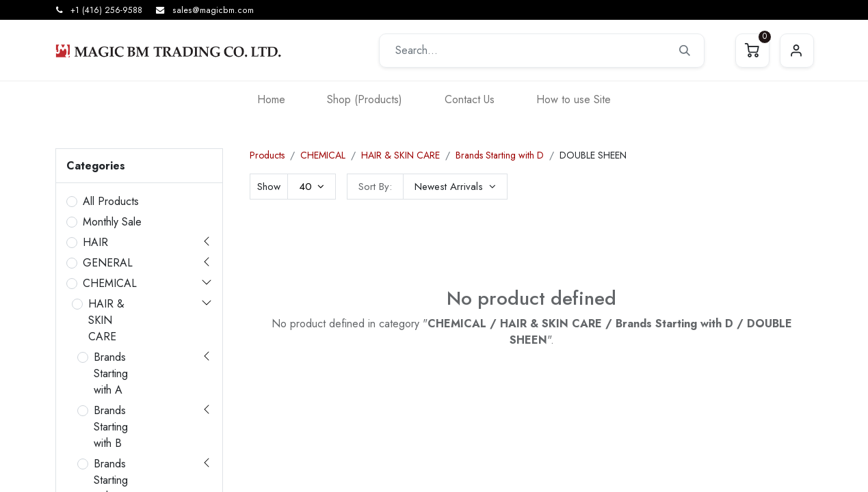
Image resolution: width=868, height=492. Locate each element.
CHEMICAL (110, 283)
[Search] (685, 51)
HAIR (95, 242)
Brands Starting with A (111, 373)
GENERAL (108, 263)
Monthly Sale (112, 222)
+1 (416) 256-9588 (106, 10)
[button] (455, 187)
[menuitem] (271, 99)
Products (267, 155)
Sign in (797, 51)
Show (269, 187)
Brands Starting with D (500, 155)
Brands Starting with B (111, 427)
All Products (111, 201)
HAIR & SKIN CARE (106, 320)
